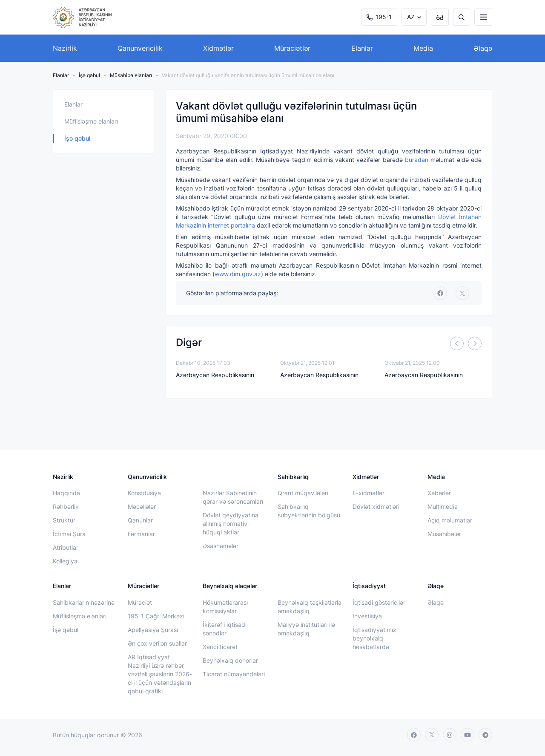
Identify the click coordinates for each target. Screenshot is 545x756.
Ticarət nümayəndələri (234, 674)
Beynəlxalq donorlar (230, 660)
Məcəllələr (142, 506)
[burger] (483, 17)
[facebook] (440, 293)
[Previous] (457, 343)
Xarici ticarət (220, 647)
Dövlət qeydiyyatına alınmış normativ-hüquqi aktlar (231, 524)
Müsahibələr (444, 534)
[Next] (475, 343)
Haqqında (66, 493)
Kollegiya (65, 561)
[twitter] (462, 293)
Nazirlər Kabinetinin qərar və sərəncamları (233, 497)
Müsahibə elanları (131, 75)
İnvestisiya (367, 616)
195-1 (379, 17)
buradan (417, 160)
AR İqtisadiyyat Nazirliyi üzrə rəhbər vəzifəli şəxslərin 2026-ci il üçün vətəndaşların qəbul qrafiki (160, 674)
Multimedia (443, 506)
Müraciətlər (292, 48)
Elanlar (362, 48)
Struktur (64, 520)
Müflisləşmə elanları (91, 121)
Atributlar (66, 547)
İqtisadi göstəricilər (379, 602)
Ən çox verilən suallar (157, 643)
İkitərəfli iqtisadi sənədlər (225, 629)
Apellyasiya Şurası (153, 630)
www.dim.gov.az (238, 274)
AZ (411, 17)
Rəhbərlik (66, 506)
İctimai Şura (69, 534)
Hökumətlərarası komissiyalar (225, 607)
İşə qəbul (89, 75)
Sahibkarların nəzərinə (84, 602)
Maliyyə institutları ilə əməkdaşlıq (306, 629)
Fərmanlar (141, 534)
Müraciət (140, 602)
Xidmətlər (218, 48)
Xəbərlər (439, 493)
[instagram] (450, 735)
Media (423, 48)
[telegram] (485, 735)
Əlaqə (483, 48)
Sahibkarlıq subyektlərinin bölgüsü (309, 511)
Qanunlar (140, 520)
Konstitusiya (144, 493)
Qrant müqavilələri (303, 493)
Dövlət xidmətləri (376, 506)
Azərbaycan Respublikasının (215, 375)
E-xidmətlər (369, 493)
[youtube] (468, 735)
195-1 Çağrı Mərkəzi (156, 616)
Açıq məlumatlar (450, 520)
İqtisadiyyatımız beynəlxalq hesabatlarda (374, 638)
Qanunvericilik (140, 48)
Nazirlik (65, 48)
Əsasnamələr (221, 546)
